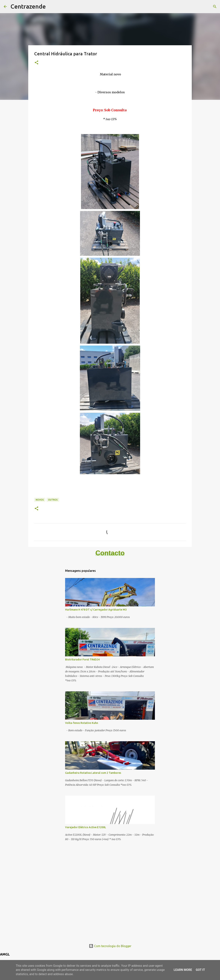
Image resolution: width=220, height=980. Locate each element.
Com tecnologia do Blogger (110, 946)
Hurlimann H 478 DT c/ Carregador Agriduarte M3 (96, 610)
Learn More (183, 970)
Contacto (110, 553)
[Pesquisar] (215, 7)
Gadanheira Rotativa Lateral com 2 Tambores (93, 773)
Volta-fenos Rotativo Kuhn (82, 723)
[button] (36, 63)
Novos (40, 500)
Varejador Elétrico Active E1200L (86, 827)
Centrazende (28, 6)
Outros (53, 500)
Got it (200, 970)
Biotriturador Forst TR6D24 (82, 660)
